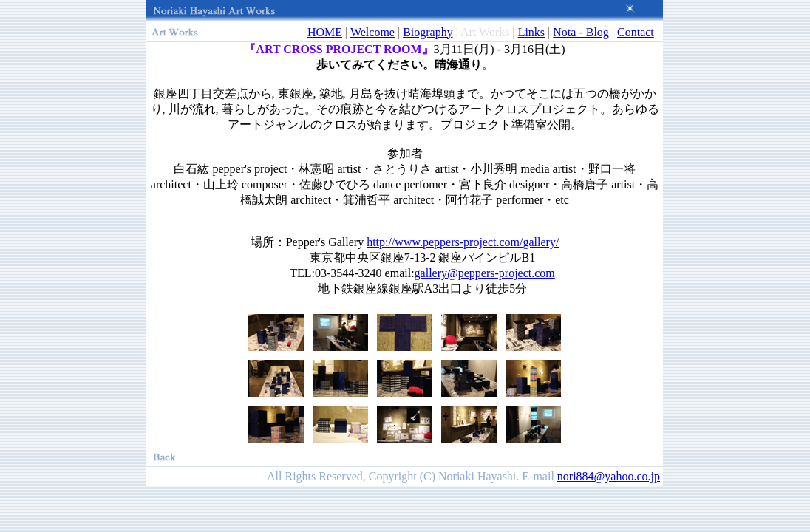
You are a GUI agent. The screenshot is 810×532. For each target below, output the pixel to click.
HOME (325, 32)
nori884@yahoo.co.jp (609, 476)
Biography (428, 32)
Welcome (372, 32)
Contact (636, 32)
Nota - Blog (581, 32)
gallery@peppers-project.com (485, 273)
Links (531, 32)
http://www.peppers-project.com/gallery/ (463, 242)
